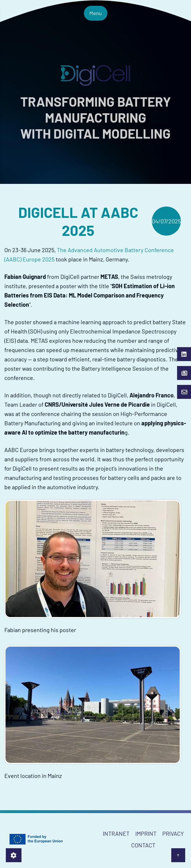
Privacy (173, 833)
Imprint (146, 833)
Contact (143, 845)
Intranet (116, 833)
